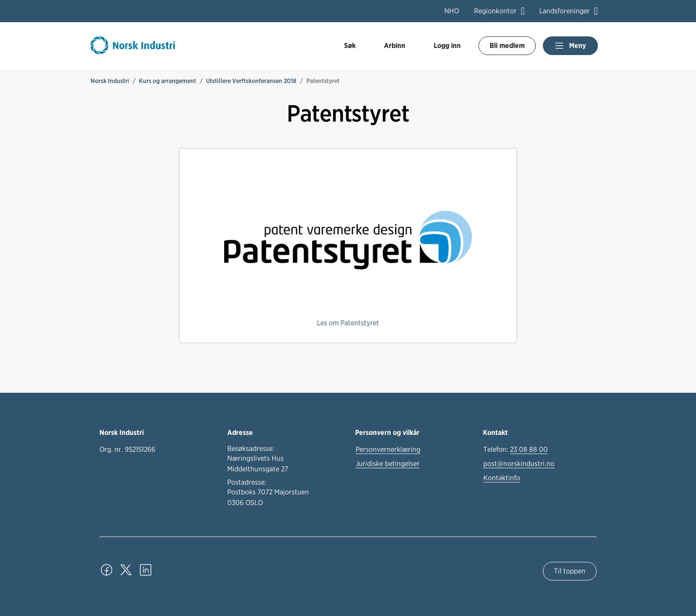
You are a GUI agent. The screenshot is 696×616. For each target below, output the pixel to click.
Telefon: (516, 450)
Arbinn (395, 45)
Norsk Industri (110, 81)
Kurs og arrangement (168, 81)
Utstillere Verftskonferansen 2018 (251, 81)
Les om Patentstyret (348, 323)
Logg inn (447, 45)
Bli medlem (507, 45)
